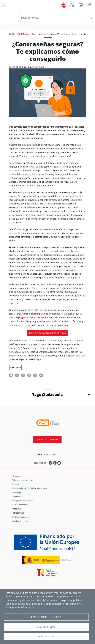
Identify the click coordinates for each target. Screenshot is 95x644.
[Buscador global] (52, 18)
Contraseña (16, 368)
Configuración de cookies (23, 501)
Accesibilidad (18, 497)
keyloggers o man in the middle (32, 318)
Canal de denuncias (20, 521)
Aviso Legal (17, 492)
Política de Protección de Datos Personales (30, 488)
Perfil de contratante (21, 517)
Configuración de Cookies (46, 617)
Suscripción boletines (47, 439)
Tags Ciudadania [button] (47, 395)
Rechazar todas (46, 627)
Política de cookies (20, 505)
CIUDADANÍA (23, 34)
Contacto (16, 476)
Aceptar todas (46, 637)
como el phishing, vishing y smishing (41, 314)
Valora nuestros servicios (23, 480)
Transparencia (18, 513)
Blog (34, 34)
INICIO (12, 34)
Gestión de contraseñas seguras (47, 333)
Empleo (16, 484)
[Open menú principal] (3, 5)
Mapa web (17, 509)
